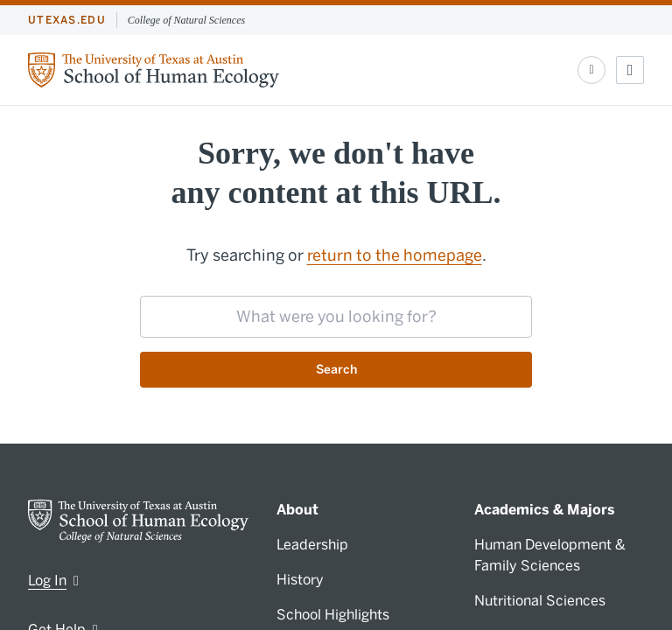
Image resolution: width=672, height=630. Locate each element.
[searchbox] (336, 317)
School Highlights (333, 615)
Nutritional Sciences (540, 601)
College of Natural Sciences (186, 20)
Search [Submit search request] (336, 370)
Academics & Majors (545, 510)
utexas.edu (67, 20)
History (300, 580)
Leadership (312, 545)
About (297, 510)
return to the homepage (395, 255)
